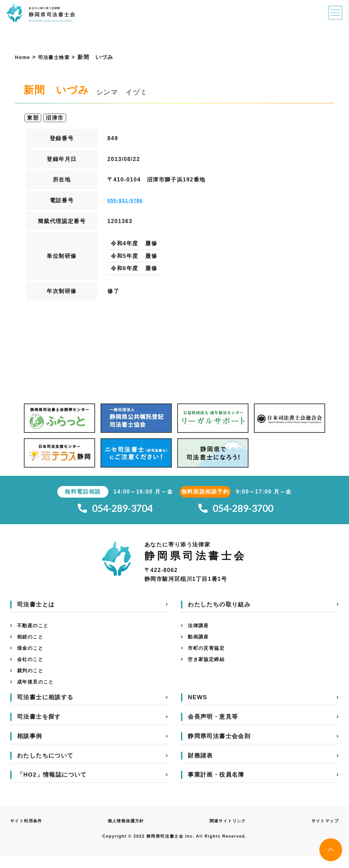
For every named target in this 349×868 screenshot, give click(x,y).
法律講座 (200, 629)
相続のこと (32, 642)
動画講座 (200, 642)
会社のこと (32, 667)
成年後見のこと (38, 693)
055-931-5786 (128, 200)
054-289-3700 (236, 510)
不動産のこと (35, 629)
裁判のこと (32, 680)
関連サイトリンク (227, 832)
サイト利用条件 (29, 832)
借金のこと (32, 655)
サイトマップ (323, 832)
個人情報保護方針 (127, 832)
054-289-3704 (115, 510)
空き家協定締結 (209, 667)
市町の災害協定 (209, 655)
